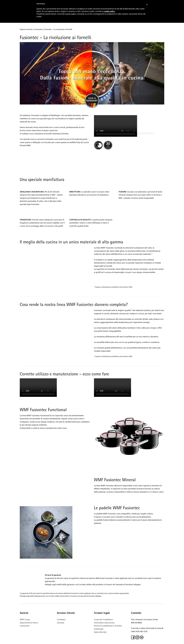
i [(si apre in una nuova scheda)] (29, 626)
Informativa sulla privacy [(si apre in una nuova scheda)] (104, 623)
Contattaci (61, 619)
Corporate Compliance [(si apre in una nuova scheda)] (103, 619)
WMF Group (25, 619)
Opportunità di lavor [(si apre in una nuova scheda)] (28, 623)
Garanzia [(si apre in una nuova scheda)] (61, 623)
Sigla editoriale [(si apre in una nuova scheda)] (100, 632)
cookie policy (109, 11)
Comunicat (24, 626)
